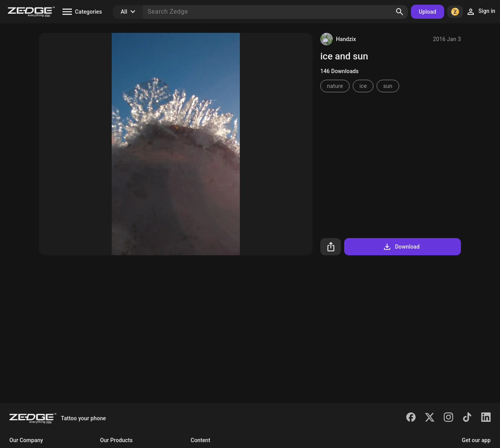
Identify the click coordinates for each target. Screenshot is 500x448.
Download (401, 247)
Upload (428, 12)
